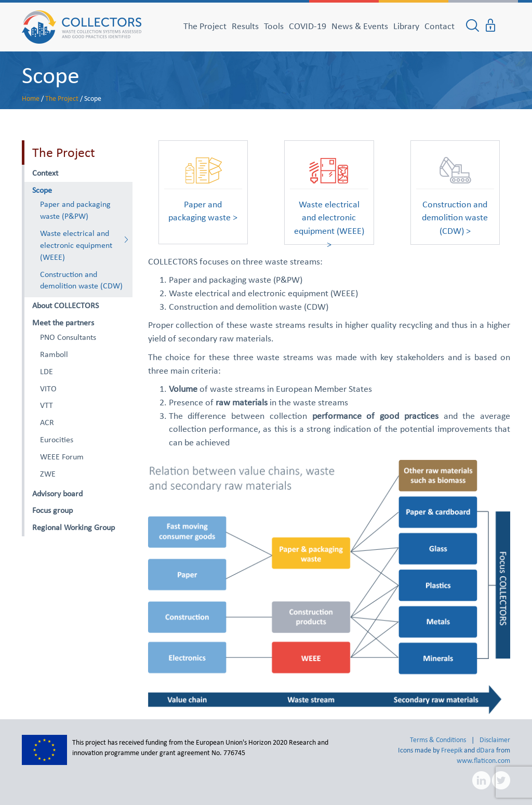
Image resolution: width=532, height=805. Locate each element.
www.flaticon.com (483, 761)
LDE (46, 371)
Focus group (52, 510)
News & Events (360, 26)
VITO (48, 388)
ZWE (48, 474)
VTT (46, 405)
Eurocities (57, 439)
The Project (205, 26)
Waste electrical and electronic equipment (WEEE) (76, 245)
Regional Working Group (74, 527)
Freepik (452, 750)
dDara (486, 750)
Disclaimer (495, 740)
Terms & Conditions (438, 740)
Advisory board (57, 493)
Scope (51, 75)
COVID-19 (308, 26)
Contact (440, 26)
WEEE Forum (62, 457)
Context (45, 173)
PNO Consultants (68, 337)
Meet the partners (63, 322)
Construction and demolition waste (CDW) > (455, 214)
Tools (274, 26)
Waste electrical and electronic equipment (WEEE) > (329, 214)
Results (245, 26)
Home (31, 98)
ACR (47, 422)
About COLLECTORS (65, 305)
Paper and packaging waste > (203, 211)
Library (406, 26)
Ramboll (54, 354)
